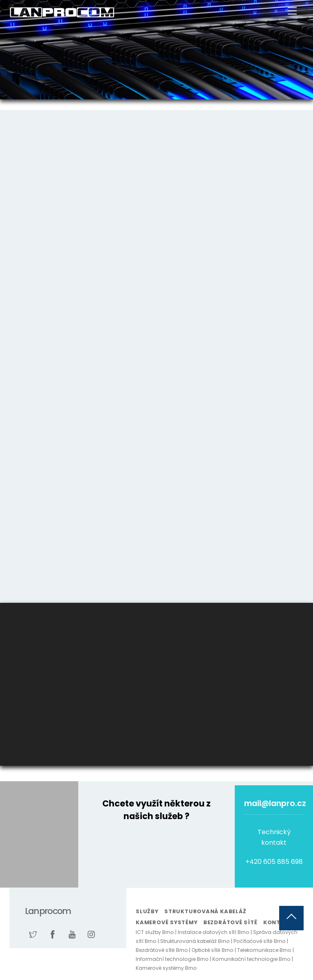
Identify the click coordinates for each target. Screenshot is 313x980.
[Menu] (292, 11)
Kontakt (278, 922)
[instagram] (92, 934)
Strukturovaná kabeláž (205, 911)
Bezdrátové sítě (230, 922)
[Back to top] (291, 918)
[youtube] (72, 934)
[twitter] (33, 934)
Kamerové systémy (166, 922)
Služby (147, 911)
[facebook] (53, 934)
